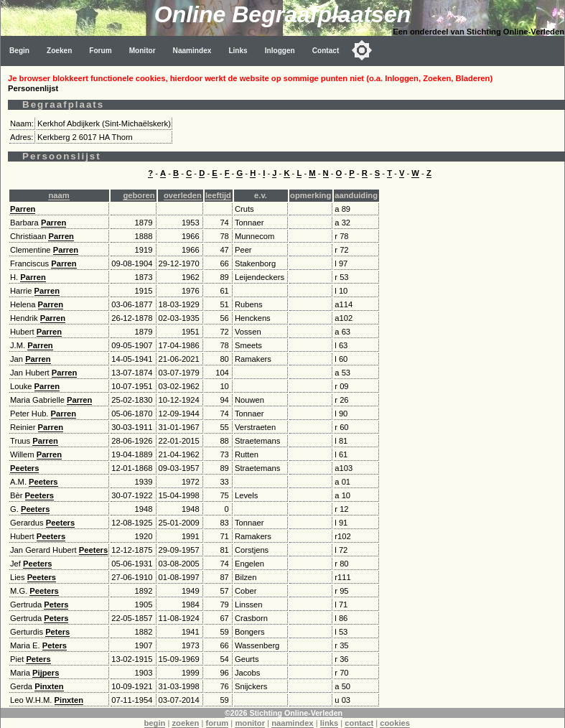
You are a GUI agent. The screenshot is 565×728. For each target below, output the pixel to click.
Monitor (143, 51)
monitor (250, 723)
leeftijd (218, 195)
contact (359, 723)
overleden (183, 195)
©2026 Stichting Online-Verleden (284, 713)
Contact (326, 51)
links (330, 723)
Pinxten (49, 686)
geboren (139, 195)
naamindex (292, 723)
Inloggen (280, 51)
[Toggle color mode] (362, 50)
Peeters (24, 468)
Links (238, 51)
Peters (56, 605)
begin (155, 723)
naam (59, 195)
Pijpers (46, 673)
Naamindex (192, 51)
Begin (19, 51)
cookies (395, 723)
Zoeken (59, 51)
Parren (23, 209)
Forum (100, 51)
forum (218, 723)
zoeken (185, 723)
